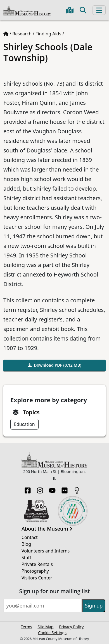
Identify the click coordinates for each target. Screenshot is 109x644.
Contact (30, 537)
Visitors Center (37, 578)
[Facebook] (28, 489)
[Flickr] (65, 489)
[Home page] (6, 34)
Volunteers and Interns (46, 551)
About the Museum (47, 529)
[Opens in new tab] (36, 510)
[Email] (42, 606)
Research (22, 34)
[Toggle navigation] (99, 10)
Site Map (45, 627)
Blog (26, 544)
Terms (27, 627)
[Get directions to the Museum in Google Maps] (70, 10)
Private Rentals (37, 564)
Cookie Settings (52, 633)
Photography (35, 571)
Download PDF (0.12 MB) (54, 365)
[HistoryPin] (77, 489)
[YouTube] (52, 489)
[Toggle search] (83, 10)
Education (24, 424)
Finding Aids (48, 34)
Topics (31, 412)
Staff (26, 558)
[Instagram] (40, 489)
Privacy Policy (71, 627)
